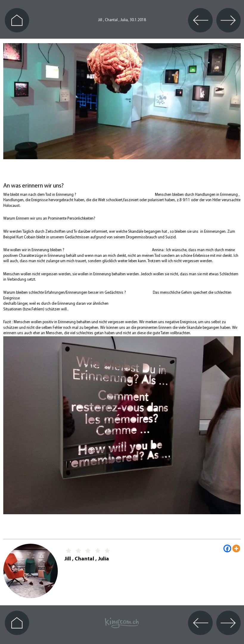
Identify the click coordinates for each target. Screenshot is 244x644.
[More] (236, 548)
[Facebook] (227, 548)
